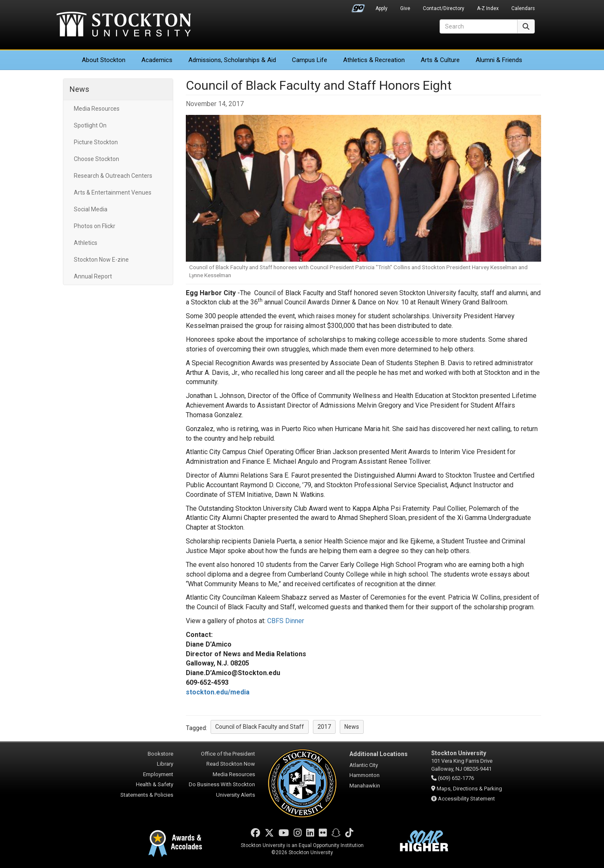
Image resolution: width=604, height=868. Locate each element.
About (104, 60)
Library (165, 764)
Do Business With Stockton (222, 784)
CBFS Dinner (286, 621)
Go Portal (358, 6)
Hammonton (364, 775)
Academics (157, 60)
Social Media (91, 209)
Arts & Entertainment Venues (113, 192)
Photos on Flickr (95, 226)
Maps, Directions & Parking (469, 789)
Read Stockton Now (231, 764)
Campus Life (310, 60)
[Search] (479, 26)
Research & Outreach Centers (113, 176)
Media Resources (97, 109)
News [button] (352, 727)
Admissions (232, 60)
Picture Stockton (96, 142)
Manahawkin (365, 786)
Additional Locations (379, 754)
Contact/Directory (444, 8)
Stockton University (124, 25)
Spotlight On (90, 125)
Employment (158, 774)
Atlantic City (364, 765)
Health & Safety (155, 784)
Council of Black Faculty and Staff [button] (260, 727)
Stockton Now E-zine (101, 260)
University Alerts (236, 795)
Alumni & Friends (499, 60)
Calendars (523, 8)
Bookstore (160, 754)
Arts (440, 60)
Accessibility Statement (466, 799)
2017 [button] (324, 727)
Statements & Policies (147, 795)
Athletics (374, 60)
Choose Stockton (96, 159)
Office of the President (228, 754)
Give (405, 8)
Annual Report (93, 276)
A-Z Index (488, 8)
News (79, 89)
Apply (381, 8)
